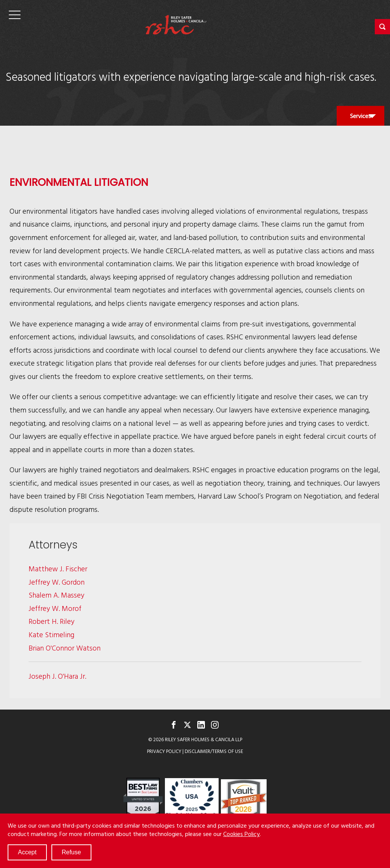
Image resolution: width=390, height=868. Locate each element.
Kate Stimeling (51, 634)
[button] (382, 27)
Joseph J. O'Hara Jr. (57, 676)
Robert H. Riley (51, 621)
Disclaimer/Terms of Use (214, 751)
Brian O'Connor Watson (65, 648)
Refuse (71, 852)
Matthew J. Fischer (58, 568)
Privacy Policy (164, 751)
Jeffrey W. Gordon (57, 582)
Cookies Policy (241, 834)
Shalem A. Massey (56, 595)
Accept (27, 852)
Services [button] (360, 118)
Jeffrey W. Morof (55, 608)
